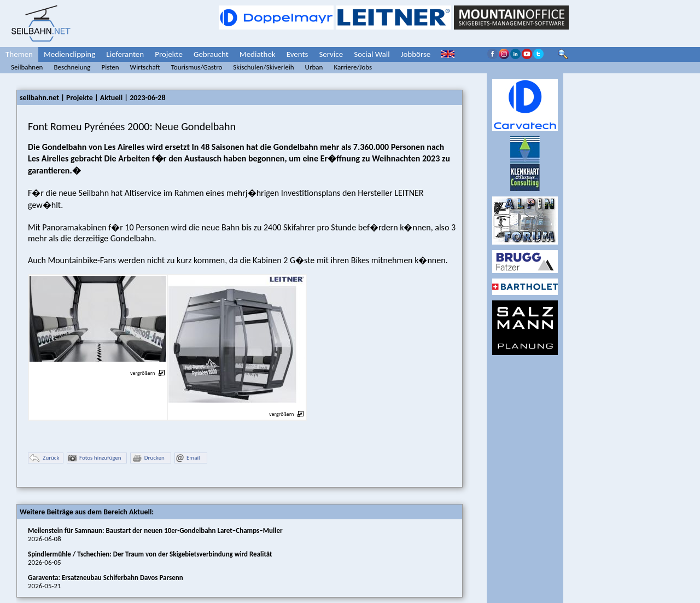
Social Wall (372, 54)
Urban (314, 67)
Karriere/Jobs (353, 67)
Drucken (148, 458)
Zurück (44, 458)
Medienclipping (69, 54)
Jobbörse (416, 54)
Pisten (110, 67)
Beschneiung (72, 67)
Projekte (169, 54)
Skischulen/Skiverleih (263, 67)
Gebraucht (211, 54)
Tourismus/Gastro (197, 67)
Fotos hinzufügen (95, 458)
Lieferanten (125, 54)
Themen (19, 54)
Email (188, 458)
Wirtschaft (145, 67)
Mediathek (258, 54)
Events (297, 54)
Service (331, 54)
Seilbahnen (27, 67)
